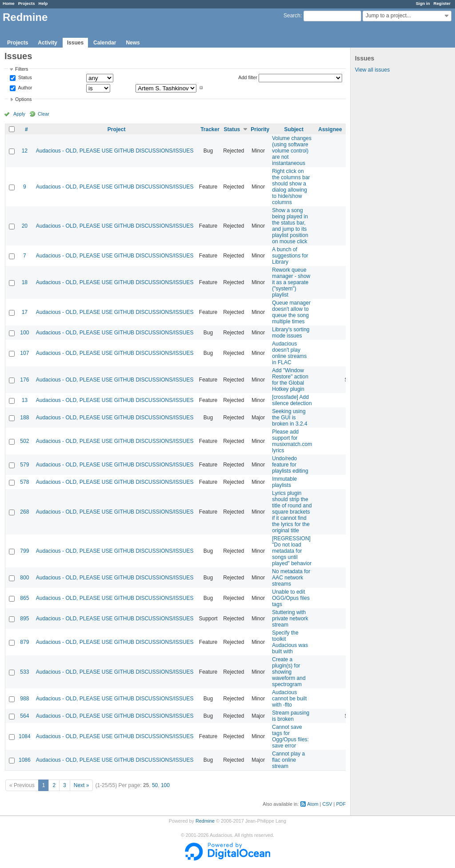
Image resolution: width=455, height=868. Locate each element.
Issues (75, 43)
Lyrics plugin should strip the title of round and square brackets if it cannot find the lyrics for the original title (292, 512)
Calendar (105, 43)
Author (24, 88)
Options (23, 99)
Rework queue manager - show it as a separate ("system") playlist (291, 282)
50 (155, 785)
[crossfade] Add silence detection (292, 400)
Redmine (205, 821)
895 (24, 619)
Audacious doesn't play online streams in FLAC (289, 353)
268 (24, 512)
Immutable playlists (284, 482)
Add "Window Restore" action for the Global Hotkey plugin (290, 380)
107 (24, 353)
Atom (313, 804)
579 (24, 465)
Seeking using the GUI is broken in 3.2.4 (289, 418)
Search (292, 16)
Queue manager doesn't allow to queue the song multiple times (291, 312)
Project (117, 129)
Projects (27, 3)
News (133, 43)
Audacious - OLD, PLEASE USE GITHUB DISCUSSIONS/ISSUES (115, 151)
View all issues (372, 70)
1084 (25, 736)
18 (25, 282)
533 (24, 672)
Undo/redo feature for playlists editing (290, 465)
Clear (44, 114)
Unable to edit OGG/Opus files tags (291, 598)
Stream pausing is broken (291, 716)
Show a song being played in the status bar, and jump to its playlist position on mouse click (290, 226)
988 (24, 699)
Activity (47, 43)
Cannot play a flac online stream (288, 760)
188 (24, 418)
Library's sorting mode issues (291, 333)
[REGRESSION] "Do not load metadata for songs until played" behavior (292, 551)
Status (24, 78)
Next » (82, 785)
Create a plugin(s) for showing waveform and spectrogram (289, 672)
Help (43, 3)
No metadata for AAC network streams (291, 578)
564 (24, 716)
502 (24, 441)
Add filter (248, 77)
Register (442, 3)
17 (25, 312)
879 (24, 642)
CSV (327, 804)
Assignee (330, 129)
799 (24, 551)
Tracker (210, 129)
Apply (19, 114)
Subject (294, 129)
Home (9, 3)
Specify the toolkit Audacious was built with (290, 642)
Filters (22, 69)
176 (24, 380)
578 (24, 482)
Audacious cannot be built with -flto (289, 699)
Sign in (423, 3)
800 (24, 578)
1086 (25, 760)
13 (25, 400)
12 (25, 151)
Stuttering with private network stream (290, 619)
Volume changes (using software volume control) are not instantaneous (292, 151)
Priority (260, 129)
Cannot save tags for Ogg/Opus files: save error (290, 736)
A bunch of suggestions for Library (290, 256)
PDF (341, 804)
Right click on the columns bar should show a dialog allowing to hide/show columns (291, 187)
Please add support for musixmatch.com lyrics (292, 441)
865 (24, 598)
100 (24, 333)
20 (25, 226)
